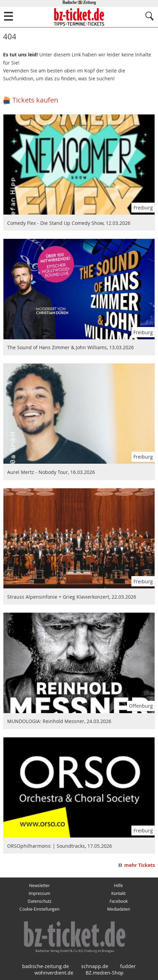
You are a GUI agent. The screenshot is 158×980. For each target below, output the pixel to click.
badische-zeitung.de (46, 966)
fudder (128, 966)
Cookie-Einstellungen (39, 909)
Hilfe (118, 886)
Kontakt (118, 893)
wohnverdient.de (54, 973)
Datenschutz (40, 901)
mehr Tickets (140, 865)
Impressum (39, 893)
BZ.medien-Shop (105, 973)
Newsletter (39, 886)
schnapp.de (95, 966)
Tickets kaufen (35, 100)
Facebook (119, 901)
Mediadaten (119, 909)
